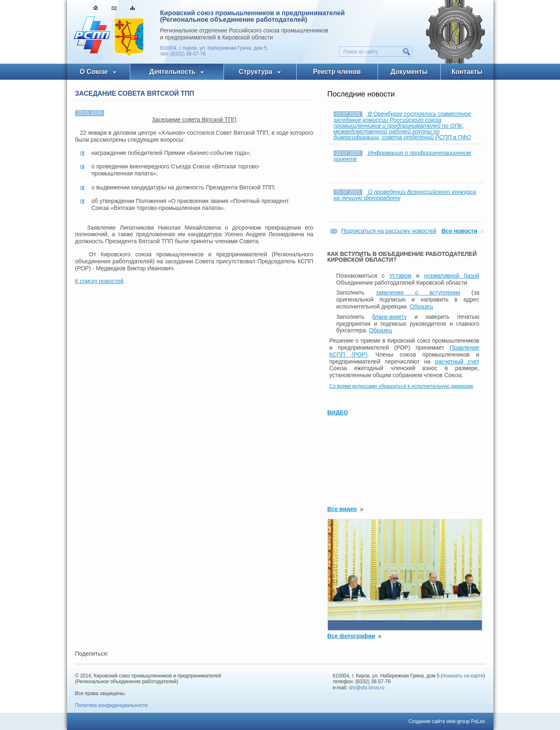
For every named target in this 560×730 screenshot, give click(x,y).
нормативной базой (452, 276)
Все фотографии (351, 636)
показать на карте (463, 676)
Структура (255, 72)
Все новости (460, 231)
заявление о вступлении (418, 292)
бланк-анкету (390, 317)
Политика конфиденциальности (112, 705)
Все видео (342, 509)
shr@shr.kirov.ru (367, 688)
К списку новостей (99, 281)
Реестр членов (337, 72)
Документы (409, 72)
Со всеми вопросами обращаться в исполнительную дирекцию (402, 386)
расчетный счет (457, 362)
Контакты (467, 72)
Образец (421, 306)
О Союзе (94, 72)
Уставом (401, 276)
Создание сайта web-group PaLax (447, 721)
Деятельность (173, 72)
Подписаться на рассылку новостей (389, 231)
